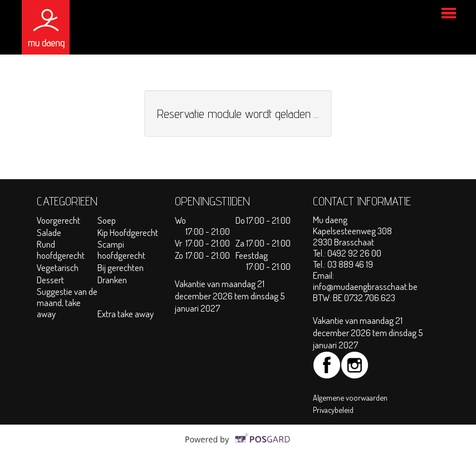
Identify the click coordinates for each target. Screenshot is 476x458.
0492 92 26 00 (354, 253)
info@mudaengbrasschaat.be (365, 286)
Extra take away (126, 314)
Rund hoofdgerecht (61, 250)
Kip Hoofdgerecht (128, 232)
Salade (49, 232)
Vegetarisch (58, 267)
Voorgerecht (58, 220)
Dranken (112, 280)
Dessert (50, 280)
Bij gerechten (121, 267)
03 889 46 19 (350, 264)
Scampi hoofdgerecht (121, 250)
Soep (107, 220)
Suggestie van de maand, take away (67, 302)
